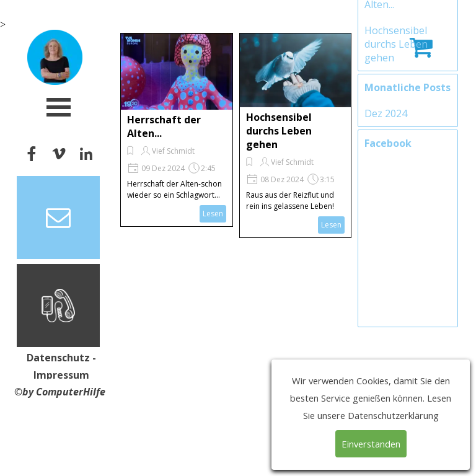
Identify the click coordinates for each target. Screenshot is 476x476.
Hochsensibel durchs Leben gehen (279, 131)
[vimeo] (59, 153)
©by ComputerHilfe (60, 392)
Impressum (61, 375)
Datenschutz (58, 358)
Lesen (213, 214)
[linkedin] (86, 153)
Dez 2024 (386, 198)
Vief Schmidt (173, 151)
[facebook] (31, 153)
